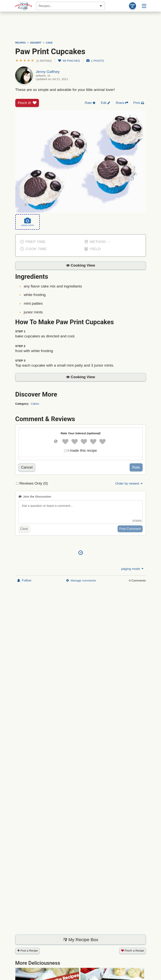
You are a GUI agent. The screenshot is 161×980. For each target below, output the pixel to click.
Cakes (35, 404)
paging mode (133, 569)
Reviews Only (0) (34, 483)
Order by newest (129, 484)
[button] (34, 61)
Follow (24, 580)
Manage (81, 580)
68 (69, 61)
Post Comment (130, 529)
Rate (136, 467)
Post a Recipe (28, 951)
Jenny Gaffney (48, 72)
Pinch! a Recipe (133, 951)
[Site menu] (144, 6)
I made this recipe (82, 450)
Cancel (27, 467)
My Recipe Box (80, 940)
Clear (24, 529)
